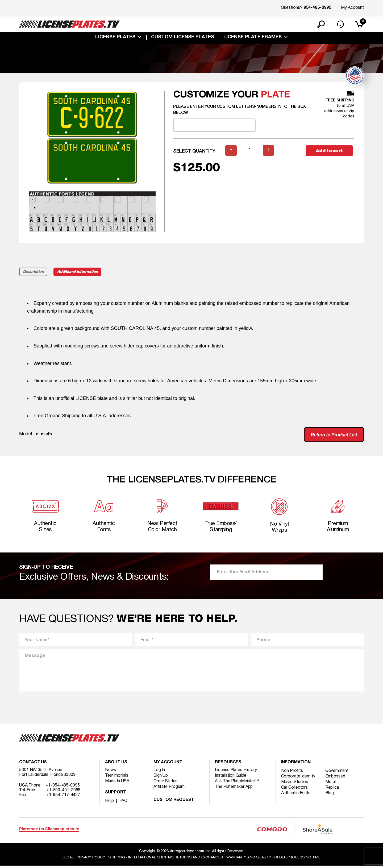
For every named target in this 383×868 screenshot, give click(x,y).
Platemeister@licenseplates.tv (49, 831)
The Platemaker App (234, 789)
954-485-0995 (317, 8)
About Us (116, 765)
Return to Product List (333, 435)
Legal (67, 860)
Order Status (166, 783)
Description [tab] (33, 272)
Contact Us (33, 765)
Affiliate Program (169, 789)
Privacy (90, 860)
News (111, 772)
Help (109, 803)
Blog (330, 795)
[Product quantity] (250, 151)
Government (337, 773)
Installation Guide (231, 778)
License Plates (115, 38)
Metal (331, 784)
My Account (352, 8)
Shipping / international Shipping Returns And (165, 860)
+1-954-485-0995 (63, 788)
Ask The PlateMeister (237, 783)
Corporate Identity (298, 779)
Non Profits (292, 773)
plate (275, 95)
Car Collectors (295, 790)
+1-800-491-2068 (63, 792)
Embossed (336, 779)
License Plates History (236, 772)
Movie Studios (295, 784)
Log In (159, 772)
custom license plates (183, 38)
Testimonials (117, 778)
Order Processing (298, 860)
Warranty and (249, 860)
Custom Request (174, 802)
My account (168, 765)
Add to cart (330, 151)
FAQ (124, 803)
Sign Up (161, 778)
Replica (332, 790)
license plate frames (253, 38)
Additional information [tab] (78, 272)
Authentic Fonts (296, 795)
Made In (117, 783)
